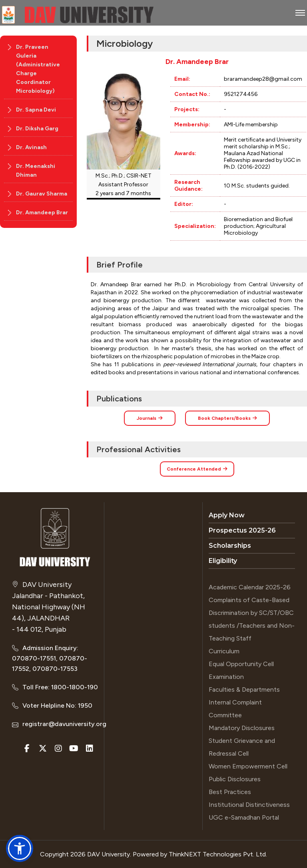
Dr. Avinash (31, 147)
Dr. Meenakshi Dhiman (36, 171)
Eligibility (223, 561)
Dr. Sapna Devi (36, 110)
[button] (20, 848)
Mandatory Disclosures (242, 728)
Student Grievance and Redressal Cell (242, 747)
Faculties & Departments (244, 689)
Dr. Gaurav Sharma (42, 194)
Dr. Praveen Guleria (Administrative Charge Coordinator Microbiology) (38, 69)
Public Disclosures (235, 779)
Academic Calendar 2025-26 (250, 587)
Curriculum (224, 651)
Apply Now (227, 515)
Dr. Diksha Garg (37, 129)
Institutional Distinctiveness (249, 805)
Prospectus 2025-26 (242, 530)
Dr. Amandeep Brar (42, 213)
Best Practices (230, 792)
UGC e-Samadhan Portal (244, 817)
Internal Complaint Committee (235, 709)
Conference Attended (197, 469)
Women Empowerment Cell (248, 766)
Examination (226, 677)
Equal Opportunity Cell (241, 664)
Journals (150, 418)
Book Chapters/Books (227, 418)
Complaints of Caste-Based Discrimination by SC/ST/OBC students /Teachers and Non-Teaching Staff (252, 619)
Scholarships (230, 546)
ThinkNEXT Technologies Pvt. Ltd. (218, 854)
